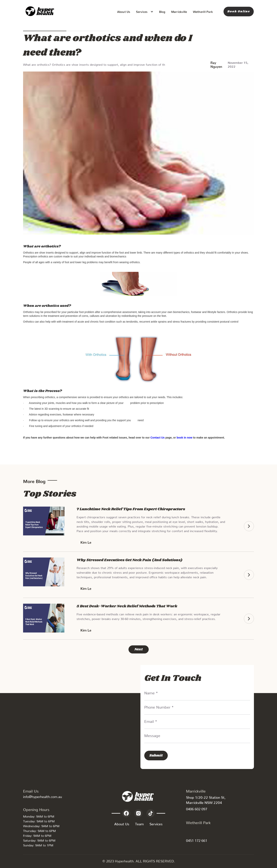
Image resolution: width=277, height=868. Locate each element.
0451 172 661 (197, 840)
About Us (124, 11)
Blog (162, 11)
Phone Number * (159, 706)
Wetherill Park (203, 11)
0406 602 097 (197, 808)
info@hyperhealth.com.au (43, 796)
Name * (151, 692)
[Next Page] (139, 649)
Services (156, 823)
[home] (40, 12)
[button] (145, 12)
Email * (151, 720)
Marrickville (179, 11)
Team (139, 823)
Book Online (239, 11)
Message (152, 735)
